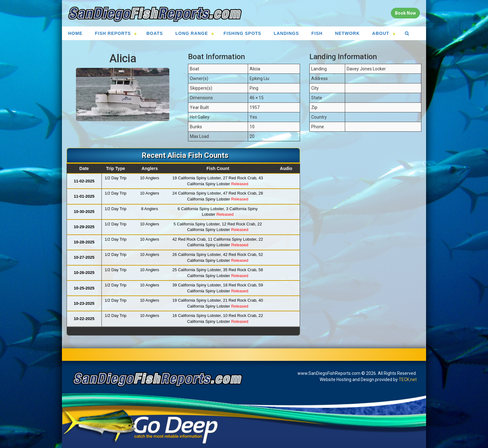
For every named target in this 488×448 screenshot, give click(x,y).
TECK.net (408, 380)
